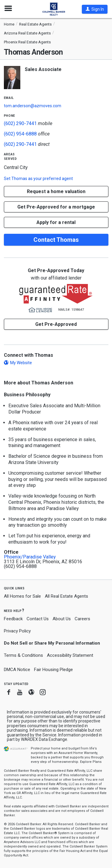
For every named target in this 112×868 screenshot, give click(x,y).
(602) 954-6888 (20, 134)
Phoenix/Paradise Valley (30, 557)
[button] (95, 9)
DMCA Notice (17, 670)
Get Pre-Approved (56, 324)
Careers (82, 619)
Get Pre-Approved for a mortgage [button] (56, 207)
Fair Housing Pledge (53, 670)
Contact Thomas (56, 240)
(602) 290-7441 (20, 123)
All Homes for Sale (22, 596)
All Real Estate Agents (66, 596)
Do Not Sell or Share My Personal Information (52, 643)
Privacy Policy (17, 631)
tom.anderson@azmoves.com (33, 106)
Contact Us (38, 619)
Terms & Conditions (23, 655)
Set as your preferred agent (38, 179)
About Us (62, 619)
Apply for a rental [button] (56, 222)
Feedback (13, 619)
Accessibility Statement (70, 655)
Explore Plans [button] (91, 762)
